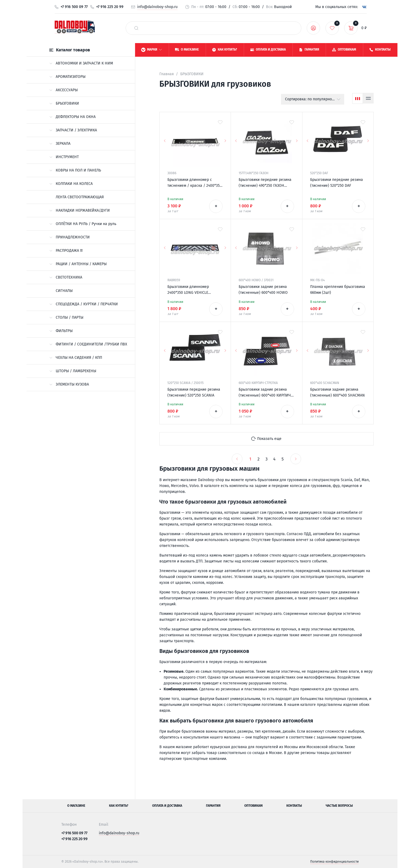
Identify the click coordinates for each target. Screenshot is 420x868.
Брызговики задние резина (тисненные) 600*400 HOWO (263, 290)
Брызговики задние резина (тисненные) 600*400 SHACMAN (337, 392)
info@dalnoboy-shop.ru (157, 7)
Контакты (294, 806)
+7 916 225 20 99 (110, 7)
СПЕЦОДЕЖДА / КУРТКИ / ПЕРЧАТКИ (84, 304)
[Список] (368, 98)
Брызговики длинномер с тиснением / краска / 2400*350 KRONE (195, 183)
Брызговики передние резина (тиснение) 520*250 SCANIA (194, 392)
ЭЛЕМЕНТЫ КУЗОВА (69, 384)
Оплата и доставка (167, 806)
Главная (167, 74)
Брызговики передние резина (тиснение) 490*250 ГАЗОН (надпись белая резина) (265, 183)
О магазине (76, 806)
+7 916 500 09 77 (74, 7)
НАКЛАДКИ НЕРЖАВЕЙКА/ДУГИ (80, 210)
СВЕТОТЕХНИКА (66, 277)
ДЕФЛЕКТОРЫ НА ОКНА (72, 117)
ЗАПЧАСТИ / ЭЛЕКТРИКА (73, 130)
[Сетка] (358, 98)
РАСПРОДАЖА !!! (66, 251)
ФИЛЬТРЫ (61, 331)
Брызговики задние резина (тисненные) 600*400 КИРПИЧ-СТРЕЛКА (266, 393)
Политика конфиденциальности (334, 862)
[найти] (136, 28)
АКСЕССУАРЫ (63, 90)
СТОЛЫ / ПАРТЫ (66, 317)
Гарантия (213, 806)
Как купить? (119, 806)
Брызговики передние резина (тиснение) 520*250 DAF (337, 183)
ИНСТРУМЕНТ (64, 157)
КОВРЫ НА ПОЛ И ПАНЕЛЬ (75, 170)
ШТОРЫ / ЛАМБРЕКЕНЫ (73, 371)
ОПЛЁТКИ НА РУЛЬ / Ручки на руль (83, 224)
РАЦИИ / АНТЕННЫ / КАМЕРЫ (78, 264)
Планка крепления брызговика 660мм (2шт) (338, 290)
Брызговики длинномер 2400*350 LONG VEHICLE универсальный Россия (188, 290)
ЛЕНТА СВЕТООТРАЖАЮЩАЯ (80, 197)
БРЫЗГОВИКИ (64, 103)
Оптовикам (253, 806)
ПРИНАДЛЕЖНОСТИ (70, 237)
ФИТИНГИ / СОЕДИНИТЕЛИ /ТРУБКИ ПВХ (88, 344)
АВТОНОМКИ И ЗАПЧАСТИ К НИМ (81, 63)
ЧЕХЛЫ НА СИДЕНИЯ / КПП (76, 358)
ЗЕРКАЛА (60, 144)
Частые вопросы (339, 806)
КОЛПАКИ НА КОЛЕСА (71, 184)
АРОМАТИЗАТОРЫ (67, 77)
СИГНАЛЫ (64, 291)
